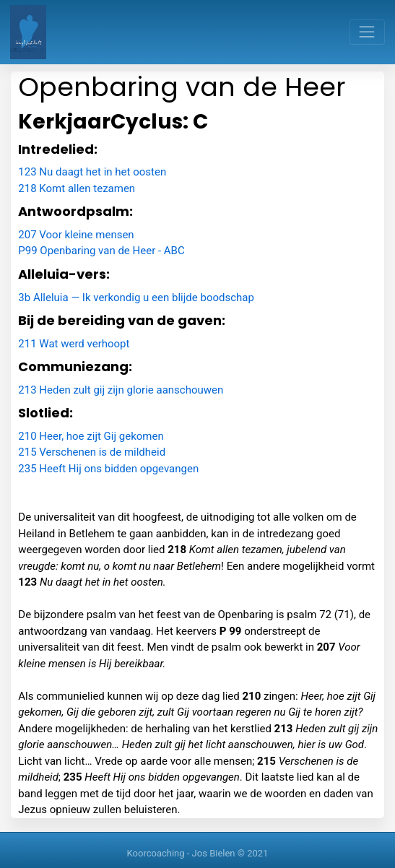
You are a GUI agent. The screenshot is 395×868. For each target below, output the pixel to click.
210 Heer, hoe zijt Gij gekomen (91, 436)
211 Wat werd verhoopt (74, 344)
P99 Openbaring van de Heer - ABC (101, 251)
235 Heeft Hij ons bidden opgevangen (108, 469)
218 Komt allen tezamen (77, 188)
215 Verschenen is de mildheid (92, 452)
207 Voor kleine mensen (76, 235)
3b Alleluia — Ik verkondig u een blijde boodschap (136, 298)
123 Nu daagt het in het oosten (92, 172)
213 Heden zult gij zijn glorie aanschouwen (121, 390)
